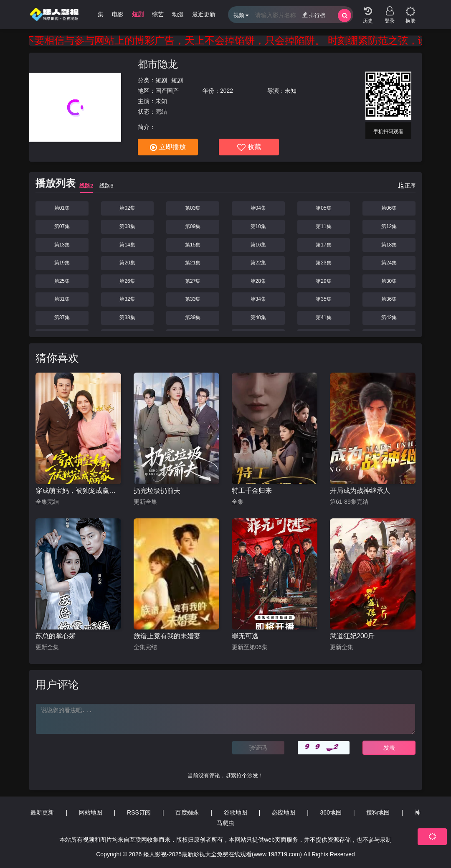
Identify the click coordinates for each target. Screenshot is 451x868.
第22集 (258, 263)
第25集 (62, 281)
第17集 (323, 245)
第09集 (193, 226)
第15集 (193, 245)
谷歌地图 (236, 812)
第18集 (389, 245)
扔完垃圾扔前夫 (157, 491)
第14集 (127, 245)
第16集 (258, 245)
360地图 (331, 812)
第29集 (323, 281)
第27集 (193, 281)
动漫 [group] (178, 14)
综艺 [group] (158, 14)
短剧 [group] (138, 14)
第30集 (389, 281)
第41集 (323, 317)
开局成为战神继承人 (360, 491)
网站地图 (91, 812)
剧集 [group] (98, 14)
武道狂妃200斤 (352, 636)
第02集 (127, 208)
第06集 (389, 208)
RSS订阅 (139, 812)
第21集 (193, 263)
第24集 (389, 263)
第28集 (258, 281)
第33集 (193, 299)
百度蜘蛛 (187, 812)
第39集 (193, 317)
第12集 (389, 226)
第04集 (258, 208)
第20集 (127, 263)
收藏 (249, 147)
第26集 (127, 281)
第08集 (127, 226)
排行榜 (314, 15)
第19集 (62, 263)
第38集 (127, 317)
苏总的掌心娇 (56, 636)
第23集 (323, 263)
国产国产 (167, 91)
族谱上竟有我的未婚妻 (167, 636)
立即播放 (168, 147)
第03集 (193, 208)
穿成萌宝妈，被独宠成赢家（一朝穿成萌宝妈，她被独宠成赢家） (78, 491)
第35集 (323, 299)
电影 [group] (118, 14)
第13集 (62, 245)
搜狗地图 (378, 812)
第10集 (258, 226)
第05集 (323, 208)
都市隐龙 (158, 64)
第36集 (389, 299)
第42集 (389, 317)
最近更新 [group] (204, 14)
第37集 (62, 317)
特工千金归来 (252, 491)
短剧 (161, 80)
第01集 (62, 208)
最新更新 (42, 812)
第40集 (258, 317)
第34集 (258, 299)
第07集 (62, 226)
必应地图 (284, 812)
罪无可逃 (245, 636)
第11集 (323, 226)
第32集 (127, 299)
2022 (227, 91)
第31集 (62, 299)
